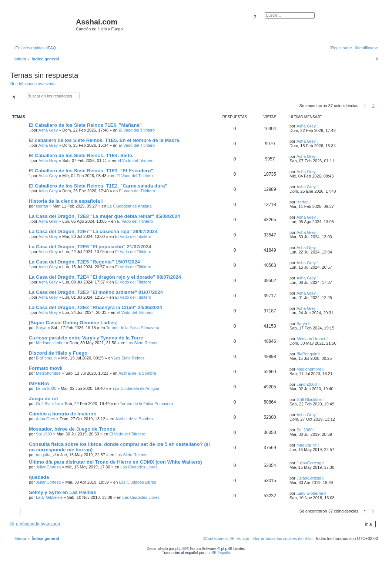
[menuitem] (51, 48)
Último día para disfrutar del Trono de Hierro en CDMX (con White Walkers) (115, 462)
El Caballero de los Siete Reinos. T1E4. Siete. (81, 155)
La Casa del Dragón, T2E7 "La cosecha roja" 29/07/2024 (93, 231)
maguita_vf (46, 455)
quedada (39, 477)
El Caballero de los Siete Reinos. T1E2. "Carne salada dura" (98, 186)
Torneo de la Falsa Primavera (133, 328)
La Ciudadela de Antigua (130, 206)
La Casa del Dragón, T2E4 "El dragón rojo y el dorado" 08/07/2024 (105, 277)
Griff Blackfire (48, 404)
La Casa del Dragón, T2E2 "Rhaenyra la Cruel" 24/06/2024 (96, 307)
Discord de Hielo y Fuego (58, 353)
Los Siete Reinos (142, 343)
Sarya (41, 328)
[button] (380, 106)
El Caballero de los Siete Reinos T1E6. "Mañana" (85, 125)
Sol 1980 (44, 434)
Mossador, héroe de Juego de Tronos (72, 429)
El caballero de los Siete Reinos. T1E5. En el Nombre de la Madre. (105, 140)
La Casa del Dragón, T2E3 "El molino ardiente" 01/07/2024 (96, 292)
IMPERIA (39, 383)
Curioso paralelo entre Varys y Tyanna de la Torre (86, 338)
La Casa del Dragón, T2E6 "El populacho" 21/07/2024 (90, 247)
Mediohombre (48, 373)
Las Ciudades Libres (139, 467)
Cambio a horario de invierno (63, 414)
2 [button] (373, 106)
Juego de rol (43, 399)
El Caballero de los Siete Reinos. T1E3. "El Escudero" (91, 171)
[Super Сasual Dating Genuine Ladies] (73, 323)
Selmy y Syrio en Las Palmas (63, 492)
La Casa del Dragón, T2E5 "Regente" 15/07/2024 (84, 262)
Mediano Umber (50, 343)
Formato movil (46, 368)
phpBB (181, 549)
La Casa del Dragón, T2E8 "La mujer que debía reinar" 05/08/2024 (104, 216)
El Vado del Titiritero (137, 130)
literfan (42, 206)
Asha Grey (48, 130)
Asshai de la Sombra (137, 373)
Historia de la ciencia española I (66, 201)
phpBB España (218, 553)
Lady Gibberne (49, 497)
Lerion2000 (46, 388)
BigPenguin (46, 358)
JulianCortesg (48, 467)
